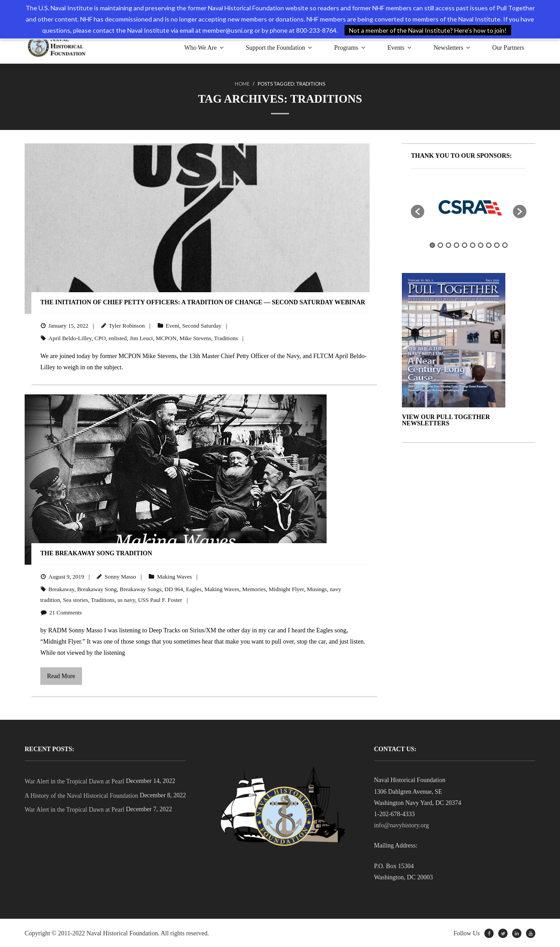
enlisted (118, 337)
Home (242, 84)
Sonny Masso (120, 576)
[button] (418, 211)
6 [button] (473, 244)
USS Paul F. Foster (160, 599)
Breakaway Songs (141, 589)
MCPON (166, 337)
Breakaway (61, 589)
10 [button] (505, 244)
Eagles (194, 589)
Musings (317, 589)
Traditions (226, 337)
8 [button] (489, 244)
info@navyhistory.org (402, 824)
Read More (61, 675)
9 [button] (497, 244)
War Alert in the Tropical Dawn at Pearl (74, 781)
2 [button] (440, 244)
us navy (126, 599)
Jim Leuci (142, 337)
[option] (469, 206)
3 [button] (448, 244)
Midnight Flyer (286, 589)
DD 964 (174, 589)
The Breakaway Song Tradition (96, 552)
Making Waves (174, 576)
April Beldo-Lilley (70, 337)
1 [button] (432, 244)
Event (172, 325)
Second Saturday (202, 325)
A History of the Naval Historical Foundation (82, 795)
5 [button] (465, 244)
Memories (254, 589)
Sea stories (76, 599)
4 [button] (457, 244)
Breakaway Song (97, 589)
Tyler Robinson (127, 325)
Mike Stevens (195, 337)
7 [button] (481, 244)
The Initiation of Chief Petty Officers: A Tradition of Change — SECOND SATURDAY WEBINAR (203, 301)
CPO (100, 337)
